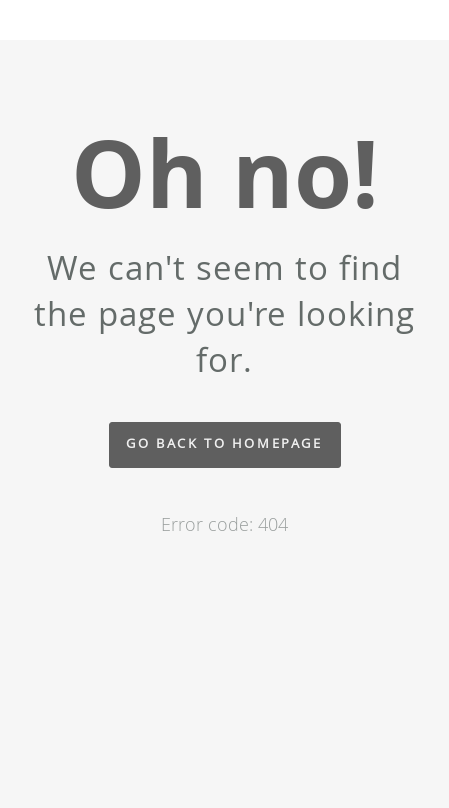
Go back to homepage (224, 443)
